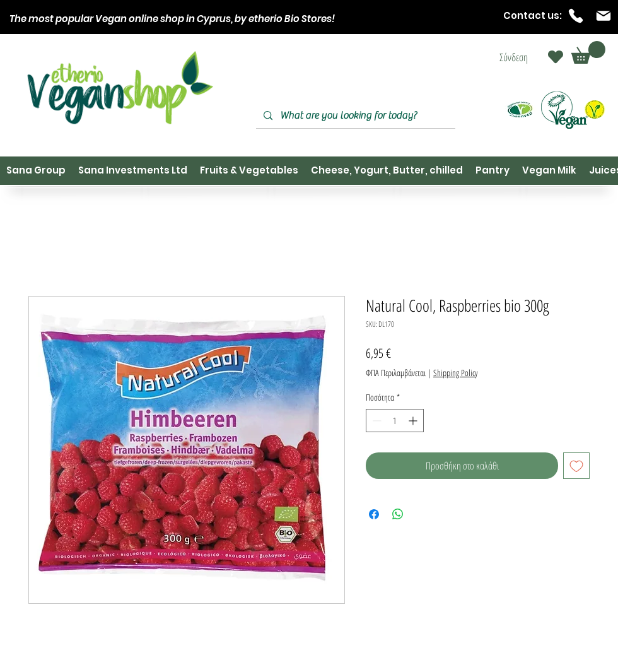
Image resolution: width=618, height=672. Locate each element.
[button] (588, 52)
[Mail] (603, 16)
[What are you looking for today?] (354, 116)
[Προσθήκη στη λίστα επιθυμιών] (576, 466)
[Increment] (414, 421)
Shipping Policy (455, 373)
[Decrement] (376, 421)
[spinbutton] (395, 421)
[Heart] (556, 57)
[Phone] (576, 16)
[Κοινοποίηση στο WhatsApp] (398, 514)
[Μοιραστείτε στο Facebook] (374, 514)
